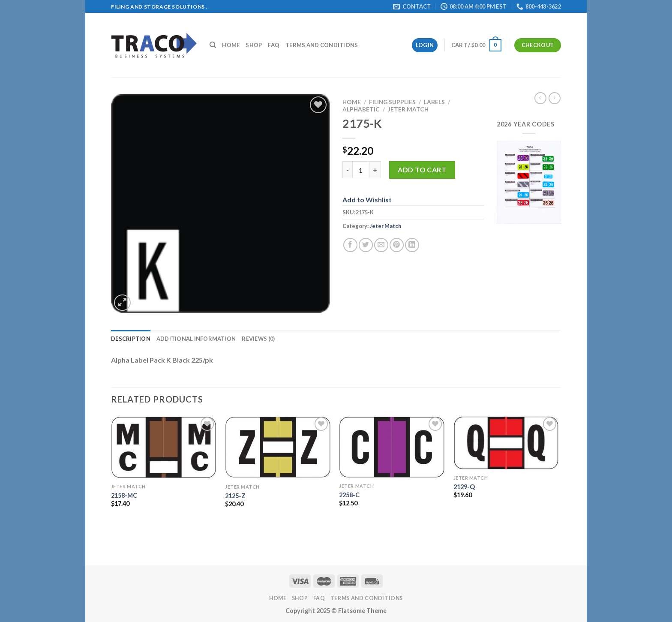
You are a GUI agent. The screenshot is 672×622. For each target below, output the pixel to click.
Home (231, 45)
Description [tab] (131, 339)
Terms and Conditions (322, 45)
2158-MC (124, 495)
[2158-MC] (164, 447)
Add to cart (422, 170)
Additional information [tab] (196, 339)
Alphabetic (361, 109)
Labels (434, 102)
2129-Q (464, 487)
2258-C (349, 495)
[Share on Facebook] (350, 245)
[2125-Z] (278, 447)
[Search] (213, 45)
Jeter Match (408, 109)
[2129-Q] (506, 443)
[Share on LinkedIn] (412, 245)
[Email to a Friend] (381, 245)
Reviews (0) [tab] (258, 339)
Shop (254, 45)
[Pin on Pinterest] (397, 245)
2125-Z (235, 496)
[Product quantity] (361, 170)
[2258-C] (392, 447)
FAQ (274, 45)
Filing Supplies (392, 102)
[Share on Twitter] (366, 245)
